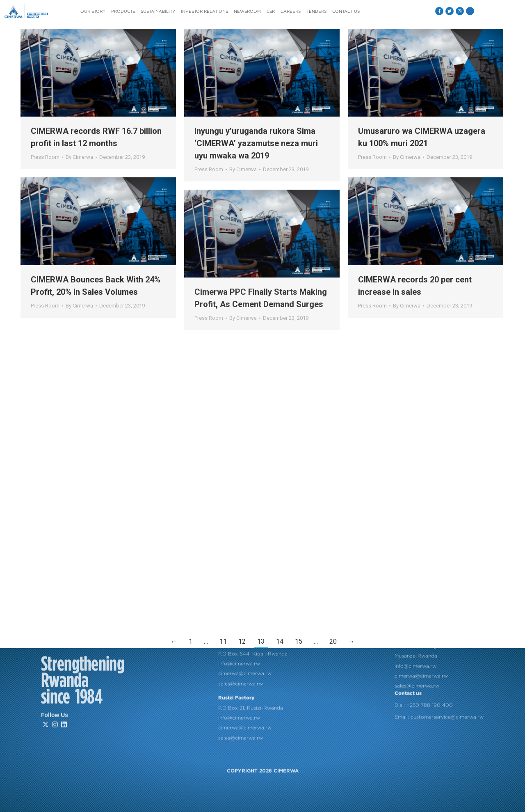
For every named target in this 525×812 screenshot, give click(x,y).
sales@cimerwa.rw (241, 594)
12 (242, 641)
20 (333, 641)
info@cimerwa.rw (239, 574)
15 (299, 641)
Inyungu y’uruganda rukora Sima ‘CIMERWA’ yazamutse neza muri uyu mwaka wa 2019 (256, 143)
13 (261, 641)
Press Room (45, 157)
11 (223, 641)
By (79, 157)
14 (280, 641)
